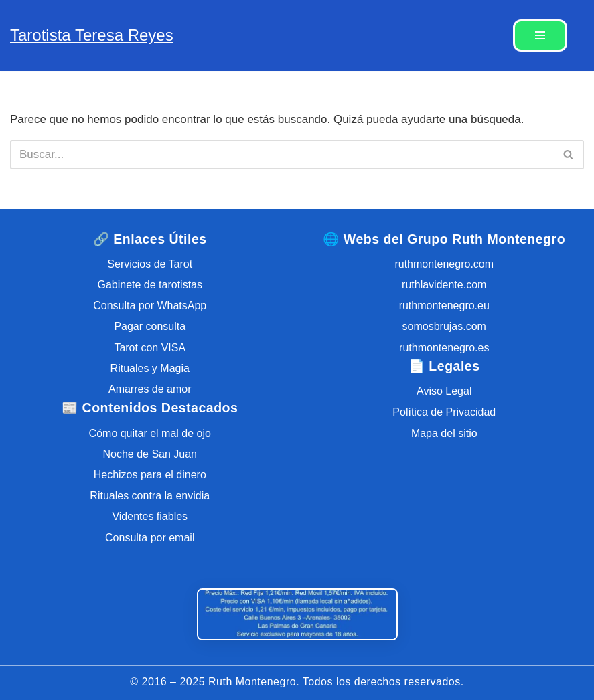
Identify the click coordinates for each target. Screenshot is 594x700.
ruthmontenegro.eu (444, 305)
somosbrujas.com (444, 326)
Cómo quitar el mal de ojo (150, 433)
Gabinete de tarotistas (150, 285)
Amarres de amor (150, 389)
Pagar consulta (150, 326)
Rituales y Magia (150, 368)
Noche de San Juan (150, 454)
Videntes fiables (150, 516)
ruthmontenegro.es (444, 348)
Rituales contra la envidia (150, 496)
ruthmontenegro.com (444, 264)
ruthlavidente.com (444, 285)
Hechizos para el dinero (150, 475)
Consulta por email (150, 538)
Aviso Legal (444, 391)
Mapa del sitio (444, 433)
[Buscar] (282, 155)
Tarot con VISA (150, 348)
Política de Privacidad (444, 412)
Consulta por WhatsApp (150, 305)
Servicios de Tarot (150, 264)
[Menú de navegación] (540, 35)
